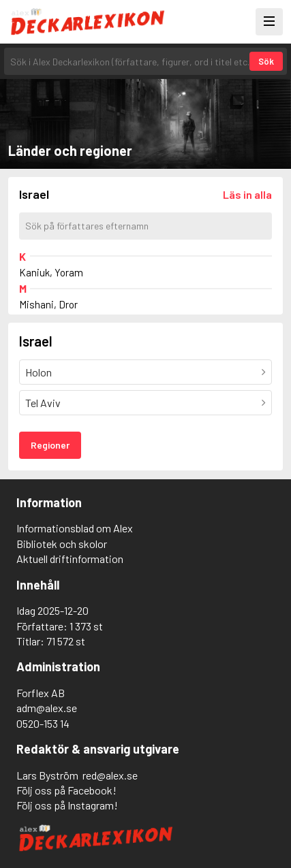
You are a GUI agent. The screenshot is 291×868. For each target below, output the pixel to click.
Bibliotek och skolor (62, 544)
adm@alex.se (47, 708)
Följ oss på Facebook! (66, 790)
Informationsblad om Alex (75, 528)
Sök (266, 61)
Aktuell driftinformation (70, 559)
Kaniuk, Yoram (51, 272)
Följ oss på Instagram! (67, 805)
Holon (39, 372)
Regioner (50, 445)
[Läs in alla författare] (247, 194)
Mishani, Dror (48, 304)
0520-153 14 (43, 723)
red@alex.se (110, 775)
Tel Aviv (43, 403)
